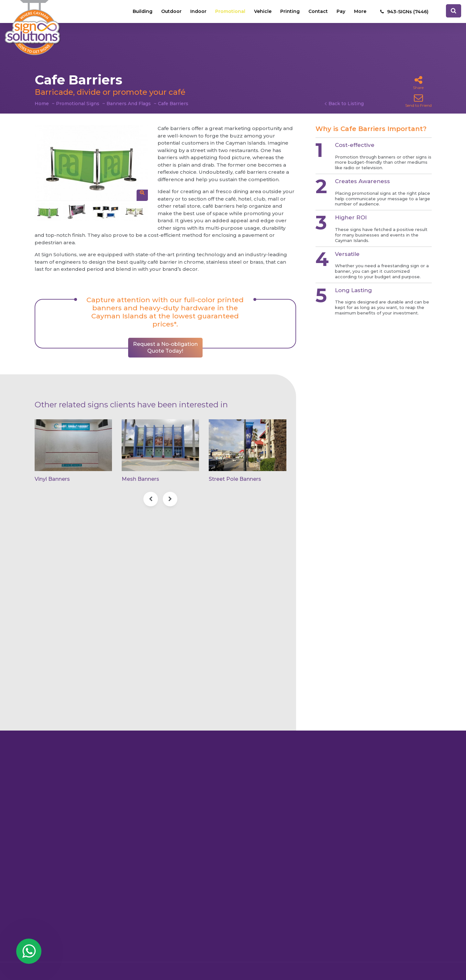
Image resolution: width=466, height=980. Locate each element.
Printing (290, 11)
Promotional (230, 11)
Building (143, 11)
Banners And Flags (129, 104)
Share (418, 83)
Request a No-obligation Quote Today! (165, 347)
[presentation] (151, 499)
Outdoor (171, 11)
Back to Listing (346, 104)
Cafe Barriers (173, 104)
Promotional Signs (78, 104)
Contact (318, 11)
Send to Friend (418, 100)
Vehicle (263, 11)
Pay (341, 11)
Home (42, 104)
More (360, 11)
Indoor (198, 11)
